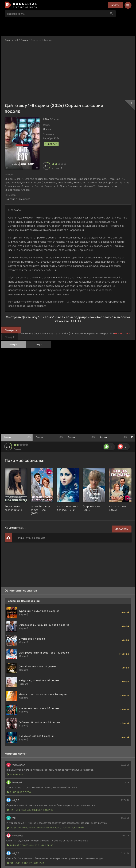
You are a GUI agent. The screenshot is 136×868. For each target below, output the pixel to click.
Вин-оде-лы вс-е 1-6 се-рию (26, 863)
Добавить (122, 529)
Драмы (24, 40)
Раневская (15, 774)
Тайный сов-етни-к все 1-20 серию (30, 845)
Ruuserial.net (11, 40)
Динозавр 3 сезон (20, 792)
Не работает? (123, 334)
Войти (115, 5)
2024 (46, 119)
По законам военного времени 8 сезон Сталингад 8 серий (45, 828)
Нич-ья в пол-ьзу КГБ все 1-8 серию (30, 810)
